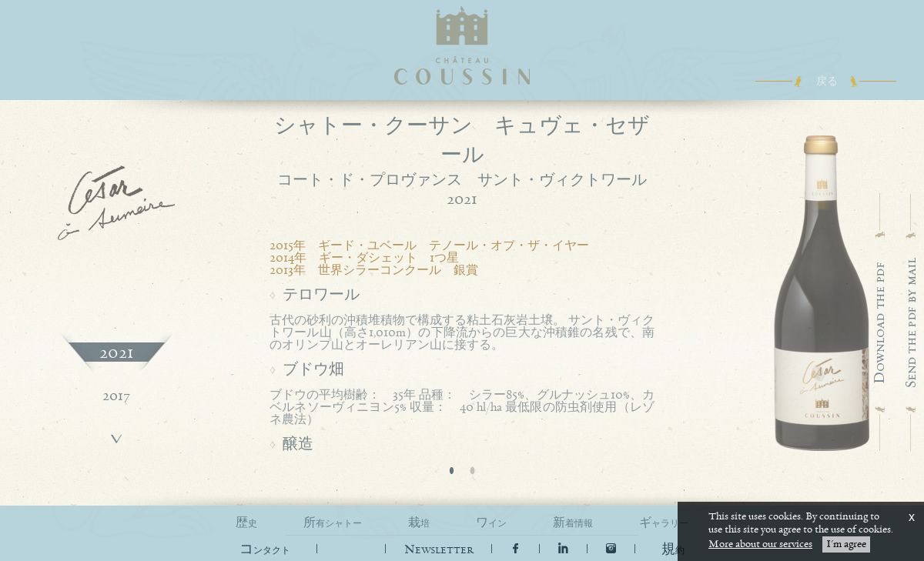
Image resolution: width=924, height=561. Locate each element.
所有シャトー (333, 523)
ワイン (491, 523)
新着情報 (573, 523)
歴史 (246, 523)
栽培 (419, 523)
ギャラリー (664, 523)
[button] (673, 550)
